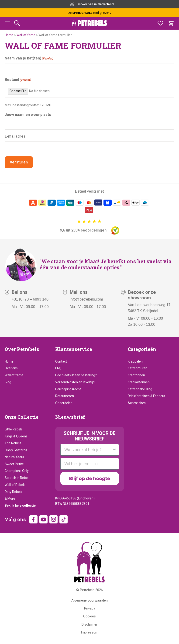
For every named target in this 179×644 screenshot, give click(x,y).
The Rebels (13, 443)
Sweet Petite (14, 463)
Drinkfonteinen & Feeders (146, 395)
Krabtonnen (136, 375)
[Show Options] (114, 449)
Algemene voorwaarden (89, 600)
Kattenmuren (138, 368)
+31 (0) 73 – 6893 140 (30, 299)
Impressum (90, 632)
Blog (8, 382)
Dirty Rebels (13, 491)
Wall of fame (26, 35)
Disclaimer (89, 624)
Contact (61, 361)
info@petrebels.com (86, 299)
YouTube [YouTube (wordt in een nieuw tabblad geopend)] (43, 519)
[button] (7, 24)
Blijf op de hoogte (89, 478)
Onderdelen (64, 402)
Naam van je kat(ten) (29, 58)
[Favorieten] (160, 23)
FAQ (58, 368)
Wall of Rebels (15, 484)
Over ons (11, 368)
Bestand (18, 80)
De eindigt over (89, 13)
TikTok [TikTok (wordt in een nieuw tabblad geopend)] (64, 519)
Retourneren (65, 395)
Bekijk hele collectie (20, 505)
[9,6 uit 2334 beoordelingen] (90, 226)
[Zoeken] (17, 23)
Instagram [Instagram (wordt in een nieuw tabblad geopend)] (53, 519)
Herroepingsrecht (68, 388)
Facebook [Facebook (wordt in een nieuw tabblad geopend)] (33, 519)
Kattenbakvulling (140, 388)
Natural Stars (14, 457)
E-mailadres (15, 136)
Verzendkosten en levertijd (75, 382)
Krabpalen (135, 361)
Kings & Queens (16, 436)
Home (9, 35)
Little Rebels (14, 429)
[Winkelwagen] (171, 23)
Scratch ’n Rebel (17, 477)
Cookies (89, 616)
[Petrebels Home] (89, 562)
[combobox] (88, 449)
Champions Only (17, 470)
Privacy (90, 608)
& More (10, 498)
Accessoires (137, 402)
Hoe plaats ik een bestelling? (76, 375)
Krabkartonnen (139, 382)
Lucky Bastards (16, 450)
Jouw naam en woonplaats (28, 115)
